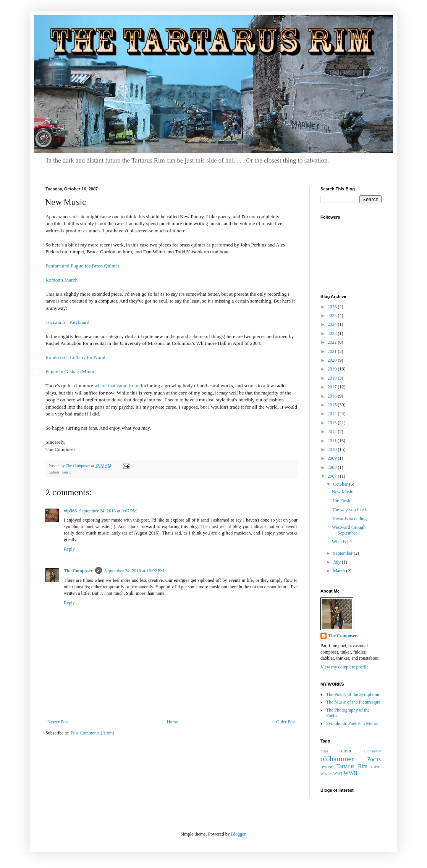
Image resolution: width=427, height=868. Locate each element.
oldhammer (337, 759)
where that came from (116, 386)
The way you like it (350, 510)
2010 (333, 449)
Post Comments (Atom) (92, 733)
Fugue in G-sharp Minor (70, 371)
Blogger (238, 834)
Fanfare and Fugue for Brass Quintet (82, 266)
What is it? (342, 542)
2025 (333, 316)
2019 (333, 369)
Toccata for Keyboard (67, 322)
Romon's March (61, 280)
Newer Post (58, 722)
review (327, 767)
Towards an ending (349, 519)
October (341, 484)
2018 (333, 378)
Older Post (286, 722)
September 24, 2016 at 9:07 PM (108, 511)
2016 (333, 396)
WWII (350, 773)
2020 (333, 360)
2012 (333, 432)
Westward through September (349, 530)
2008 (333, 467)
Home (172, 722)
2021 (333, 351)
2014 (333, 414)
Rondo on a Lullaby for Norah (76, 357)
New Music (343, 492)
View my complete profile (345, 667)
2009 (333, 458)
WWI (338, 773)
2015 (333, 405)
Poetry (374, 759)
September (343, 553)
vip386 (70, 511)
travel (376, 767)
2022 (333, 342)
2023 (333, 333)
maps (324, 751)
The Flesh (341, 501)
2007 (333, 476)
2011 (333, 441)
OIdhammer (373, 751)
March (340, 571)
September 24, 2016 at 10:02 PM (134, 571)
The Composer (78, 571)
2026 (333, 307)
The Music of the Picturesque (353, 702)
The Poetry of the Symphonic (353, 694)
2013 (333, 423)
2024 (333, 324)
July (337, 562)
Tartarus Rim (352, 766)
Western (326, 774)
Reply (69, 549)
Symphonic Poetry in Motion (353, 723)
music (66, 472)
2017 (333, 387)
